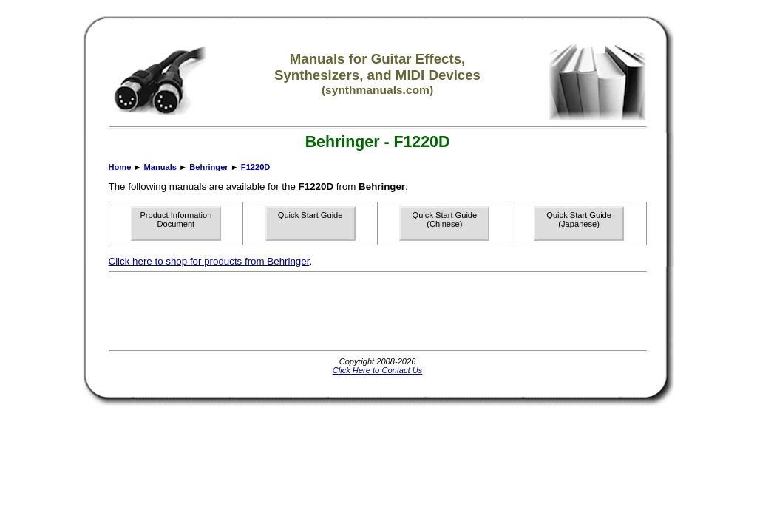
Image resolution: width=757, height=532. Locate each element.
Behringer (208, 167)
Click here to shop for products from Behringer (209, 261)
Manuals (160, 167)
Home (120, 167)
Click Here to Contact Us (378, 370)
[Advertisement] (378, 312)
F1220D (256, 167)
